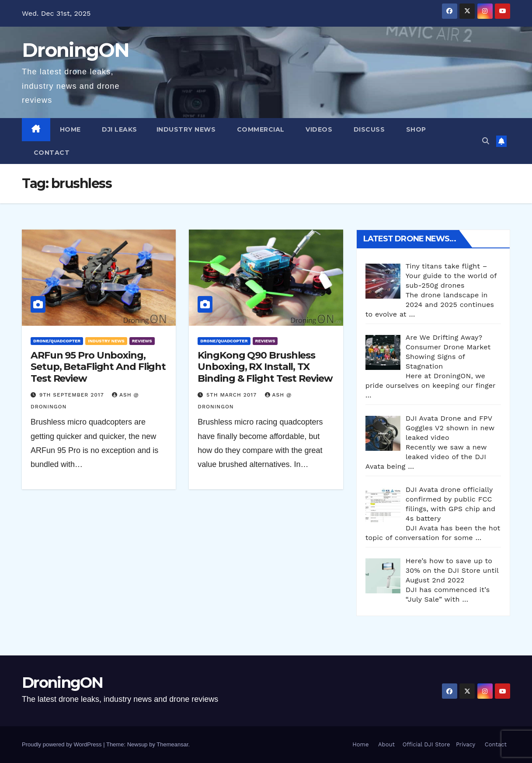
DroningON (76, 50)
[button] (486, 141)
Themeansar (172, 744)
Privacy (466, 744)
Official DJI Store (425, 744)
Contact (50, 153)
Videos (318, 129)
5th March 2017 (232, 395)
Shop (415, 129)
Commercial (260, 129)
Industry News (186, 129)
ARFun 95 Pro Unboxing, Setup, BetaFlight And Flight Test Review (98, 367)
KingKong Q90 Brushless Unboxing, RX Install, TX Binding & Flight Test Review (265, 367)
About (386, 744)
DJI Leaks (119, 129)
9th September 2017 (73, 395)
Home (70, 129)
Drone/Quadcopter (57, 341)
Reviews (142, 341)
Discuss (368, 129)
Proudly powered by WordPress (63, 744)
